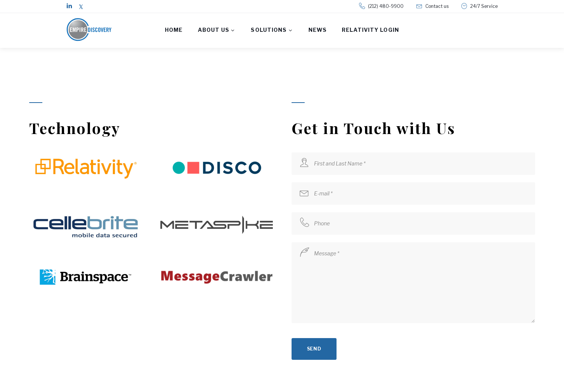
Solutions (269, 30)
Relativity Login (370, 30)
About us (214, 30)
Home (174, 30)
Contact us (437, 6)
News (318, 30)
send (314, 349)
